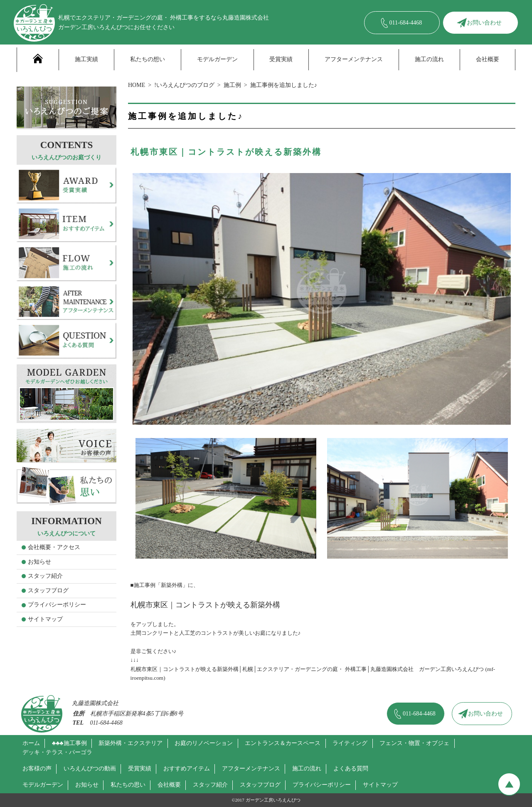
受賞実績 (281, 59)
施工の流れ (429, 59)
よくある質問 (351, 769)
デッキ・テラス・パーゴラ (57, 752)
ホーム (31, 743)
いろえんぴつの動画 (90, 769)
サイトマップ (45, 619)
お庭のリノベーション (204, 743)
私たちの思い (128, 785)
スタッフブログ (48, 590)
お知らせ (39, 562)
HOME (137, 85)
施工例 (232, 85)
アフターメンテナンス (354, 59)
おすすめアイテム (187, 769)
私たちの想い (148, 59)
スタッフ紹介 (45, 576)
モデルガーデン (217, 59)
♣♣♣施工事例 (69, 743)
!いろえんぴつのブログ (184, 85)
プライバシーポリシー (57, 605)
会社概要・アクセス (54, 547)
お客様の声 (37, 769)
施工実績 (86, 59)
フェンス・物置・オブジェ (414, 743)
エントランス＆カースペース (283, 743)
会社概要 (488, 59)
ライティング (350, 743)
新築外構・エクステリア (131, 743)
